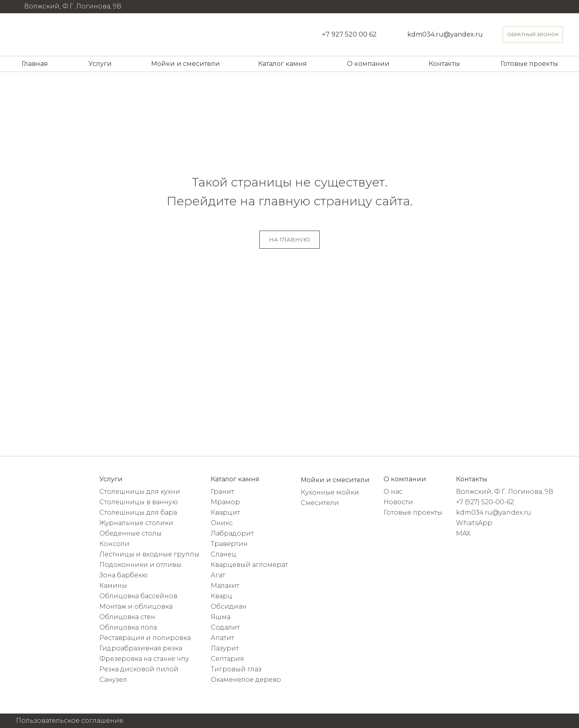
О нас (393, 492)
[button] (533, 35)
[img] (31, 35)
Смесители (320, 503)
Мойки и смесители (186, 64)
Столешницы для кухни (140, 492)
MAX (463, 533)
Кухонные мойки (330, 492)
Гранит (222, 492)
